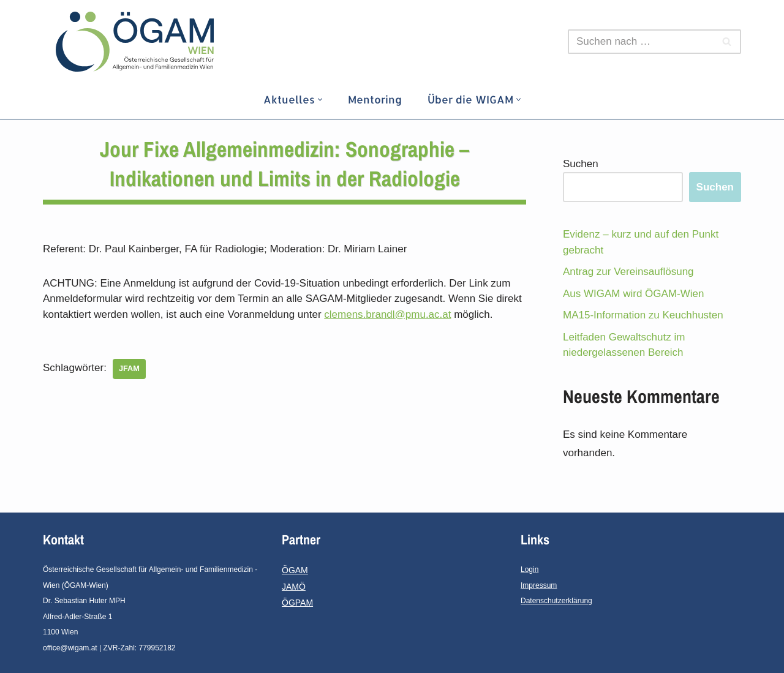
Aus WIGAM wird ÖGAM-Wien (633, 294)
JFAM (129, 368)
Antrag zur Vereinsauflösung (628, 272)
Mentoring (375, 99)
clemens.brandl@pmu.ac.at (387, 314)
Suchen (581, 164)
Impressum (539, 585)
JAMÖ (294, 587)
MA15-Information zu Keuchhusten (643, 315)
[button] (320, 100)
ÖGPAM (297, 603)
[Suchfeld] (641, 42)
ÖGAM (295, 570)
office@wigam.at (70, 648)
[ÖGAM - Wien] (138, 42)
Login (530, 570)
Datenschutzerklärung (556, 601)
